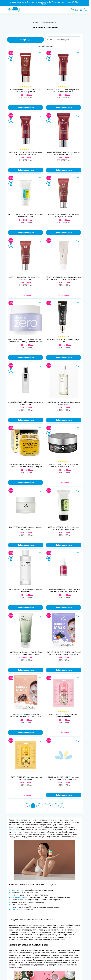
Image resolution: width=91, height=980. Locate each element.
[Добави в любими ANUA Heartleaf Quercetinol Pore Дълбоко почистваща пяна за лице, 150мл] (40, 616)
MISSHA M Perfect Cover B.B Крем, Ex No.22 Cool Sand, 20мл (26, 278)
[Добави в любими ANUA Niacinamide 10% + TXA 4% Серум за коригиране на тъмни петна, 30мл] (78, 553)
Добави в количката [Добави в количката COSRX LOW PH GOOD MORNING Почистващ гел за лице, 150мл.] (26, 233)
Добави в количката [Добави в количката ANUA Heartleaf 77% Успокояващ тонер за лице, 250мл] (26, 608)
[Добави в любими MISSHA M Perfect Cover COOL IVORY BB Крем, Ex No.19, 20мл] (78, 178)
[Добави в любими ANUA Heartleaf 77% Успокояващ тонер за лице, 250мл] (40, 553)
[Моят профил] (81, 9)
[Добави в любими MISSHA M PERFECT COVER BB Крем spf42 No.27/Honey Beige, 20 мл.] (78, 53)
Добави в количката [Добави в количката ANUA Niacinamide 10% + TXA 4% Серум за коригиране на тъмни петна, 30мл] (64, 608)
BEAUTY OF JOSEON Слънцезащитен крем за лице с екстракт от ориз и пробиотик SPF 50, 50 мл (64, 278)
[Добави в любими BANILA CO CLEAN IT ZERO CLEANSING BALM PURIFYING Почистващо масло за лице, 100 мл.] (40, 303)
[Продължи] (62, 806)
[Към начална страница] (35, 23)
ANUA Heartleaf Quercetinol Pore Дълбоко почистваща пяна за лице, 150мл (26, 653)
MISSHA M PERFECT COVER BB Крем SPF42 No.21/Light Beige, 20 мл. (26, 91)
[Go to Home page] (14, 9)
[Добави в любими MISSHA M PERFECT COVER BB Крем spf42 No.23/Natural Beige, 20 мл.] (40, 116)
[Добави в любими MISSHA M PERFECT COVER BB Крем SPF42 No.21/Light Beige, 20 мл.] (40, 53)
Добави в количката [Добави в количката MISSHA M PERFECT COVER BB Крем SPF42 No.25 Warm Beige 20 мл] (64, 170)
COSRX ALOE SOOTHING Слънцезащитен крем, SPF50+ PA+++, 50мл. (64, 528)
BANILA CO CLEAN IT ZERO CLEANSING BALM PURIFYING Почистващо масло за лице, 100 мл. (26, 341)
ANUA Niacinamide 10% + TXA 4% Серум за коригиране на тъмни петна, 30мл (64, 591)
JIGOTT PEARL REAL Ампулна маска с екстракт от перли (64, 716)
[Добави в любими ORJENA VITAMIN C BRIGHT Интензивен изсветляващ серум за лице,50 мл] (78, 741)
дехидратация (14, 830)
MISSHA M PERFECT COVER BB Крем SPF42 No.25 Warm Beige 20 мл (64, 153)
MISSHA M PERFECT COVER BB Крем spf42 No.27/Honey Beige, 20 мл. (64, 91)
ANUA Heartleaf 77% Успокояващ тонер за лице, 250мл (26, 591)
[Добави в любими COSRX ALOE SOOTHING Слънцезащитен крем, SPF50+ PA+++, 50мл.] (78, 491)
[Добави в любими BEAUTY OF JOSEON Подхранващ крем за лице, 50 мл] (40, 491)
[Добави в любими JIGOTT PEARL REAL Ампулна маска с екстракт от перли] (78, 678)
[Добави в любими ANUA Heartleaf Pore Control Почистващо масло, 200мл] (78, 366)
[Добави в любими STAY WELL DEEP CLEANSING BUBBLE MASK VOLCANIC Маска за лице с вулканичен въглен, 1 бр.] (40, 678)
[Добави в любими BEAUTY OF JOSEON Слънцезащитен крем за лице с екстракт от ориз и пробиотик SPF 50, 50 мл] (78, 241)
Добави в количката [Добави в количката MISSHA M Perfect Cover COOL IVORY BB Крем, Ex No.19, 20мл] (64, 233)
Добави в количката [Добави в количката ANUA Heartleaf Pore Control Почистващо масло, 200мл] (64, 420)
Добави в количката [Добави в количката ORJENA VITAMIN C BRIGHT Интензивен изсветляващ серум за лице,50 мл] (64, 795)
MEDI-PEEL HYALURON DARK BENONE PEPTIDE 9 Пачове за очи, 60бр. (64, 466)
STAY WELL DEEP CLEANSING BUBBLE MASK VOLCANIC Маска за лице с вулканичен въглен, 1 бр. (26, 716)
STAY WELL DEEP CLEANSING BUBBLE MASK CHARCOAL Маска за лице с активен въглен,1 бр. (64, 653)
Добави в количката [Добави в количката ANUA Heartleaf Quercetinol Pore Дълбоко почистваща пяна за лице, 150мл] (26, 670)
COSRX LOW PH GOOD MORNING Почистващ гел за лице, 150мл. (26, 216)
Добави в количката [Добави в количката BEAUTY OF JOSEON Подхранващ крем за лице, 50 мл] (26, 545)
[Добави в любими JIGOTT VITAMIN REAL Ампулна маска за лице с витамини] (40, 741)
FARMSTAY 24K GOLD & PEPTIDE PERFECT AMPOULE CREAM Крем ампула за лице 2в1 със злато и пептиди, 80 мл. (26, 466)
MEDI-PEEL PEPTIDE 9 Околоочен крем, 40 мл (64, 341)
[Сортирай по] (64, 40)
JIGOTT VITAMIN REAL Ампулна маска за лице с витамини (26, 778)
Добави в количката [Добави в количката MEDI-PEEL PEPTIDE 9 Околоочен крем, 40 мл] (64, 358)
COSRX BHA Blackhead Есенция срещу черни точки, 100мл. (26, 403)
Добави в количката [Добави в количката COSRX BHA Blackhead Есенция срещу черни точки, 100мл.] (26, 420)
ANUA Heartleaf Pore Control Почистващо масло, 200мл (64, 403)
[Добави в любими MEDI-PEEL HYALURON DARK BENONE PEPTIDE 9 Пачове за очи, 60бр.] (78, 428)
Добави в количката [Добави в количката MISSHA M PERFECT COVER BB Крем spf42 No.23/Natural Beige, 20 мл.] (26, 170)
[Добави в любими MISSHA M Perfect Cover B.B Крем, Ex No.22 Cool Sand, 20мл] (40, 241)
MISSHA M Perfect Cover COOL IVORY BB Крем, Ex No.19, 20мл (64, 216)
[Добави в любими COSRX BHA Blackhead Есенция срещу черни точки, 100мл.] (40, 366)
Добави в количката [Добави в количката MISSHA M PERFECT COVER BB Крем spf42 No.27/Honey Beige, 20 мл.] (64, 108)
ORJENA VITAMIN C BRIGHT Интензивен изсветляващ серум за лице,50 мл (64, 778)
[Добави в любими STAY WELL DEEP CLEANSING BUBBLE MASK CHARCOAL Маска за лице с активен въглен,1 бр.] (78, 616)
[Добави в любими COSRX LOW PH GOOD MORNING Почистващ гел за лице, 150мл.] (40, 178)
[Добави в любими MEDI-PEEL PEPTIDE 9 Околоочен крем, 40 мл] (78, 303)
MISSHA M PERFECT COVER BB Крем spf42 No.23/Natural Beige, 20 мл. (26, 153)
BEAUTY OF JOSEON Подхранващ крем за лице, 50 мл (26, 528)
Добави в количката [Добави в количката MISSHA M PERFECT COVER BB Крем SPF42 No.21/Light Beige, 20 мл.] (26, 108)
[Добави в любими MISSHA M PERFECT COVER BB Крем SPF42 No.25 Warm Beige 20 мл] (78, 116)
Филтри (25, 40)
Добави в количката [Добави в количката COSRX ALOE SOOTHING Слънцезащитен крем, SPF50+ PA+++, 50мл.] (64, 545)
